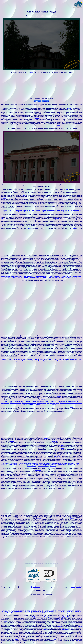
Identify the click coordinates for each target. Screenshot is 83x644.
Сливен (20, 212)
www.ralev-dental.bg (66, 276)
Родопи (38, 210)
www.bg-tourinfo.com (54, 276)
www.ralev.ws (66, 361)
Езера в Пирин (6, 276)
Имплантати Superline (38, 402)
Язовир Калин (77, 276)
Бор (74, 613)
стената (37, 447)
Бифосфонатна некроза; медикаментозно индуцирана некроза (27, 611)
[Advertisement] (41, 86)
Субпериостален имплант (10, 463)
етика (51, 230)
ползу (81, 627)
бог (6, 216)
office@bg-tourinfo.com (37, 617)
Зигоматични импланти (29, 403)
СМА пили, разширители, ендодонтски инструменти (57, 613)
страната (5, 621)
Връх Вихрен (47, 361)
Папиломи (53, 466)
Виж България (45, 212)
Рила (57, 278)
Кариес (33, 210)
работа (70, 532)
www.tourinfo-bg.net (43, 466)
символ (30, 228)
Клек (59, 404)
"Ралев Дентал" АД (76, 587)
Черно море (19, 210)
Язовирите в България (8, 210)
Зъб (5, 212)
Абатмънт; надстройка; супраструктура (48, 403)
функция (62, 445)
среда (67, 190)
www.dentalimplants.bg (40, 276)
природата (60, 620)
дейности (17, 639)
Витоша (44, 210)
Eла (6, 402)
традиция (3, 198)
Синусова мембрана (51, 611)
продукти (55, 639)
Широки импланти (16, 403)
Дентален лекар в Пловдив (59, 465)
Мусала (54, 361)
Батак (24, 276)
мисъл (14, 642)
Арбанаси (26, 278)
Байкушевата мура (35, 278)
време (31, 72)
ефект (59, 269)
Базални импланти (16, 276)
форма (57, 219)
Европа (72, 518)
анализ (37, 118)
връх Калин (58, 359)
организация (37, 470)
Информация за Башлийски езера (69, 278)
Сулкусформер (23, 463)
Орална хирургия (51, 610)
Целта (60, 627)
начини (71, 628)
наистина (45, 629)
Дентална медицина (19, 402)
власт (59, 125)
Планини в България (48, 278)
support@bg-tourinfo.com (65, 617)
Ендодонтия (27, 210)
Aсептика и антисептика (23, 613)
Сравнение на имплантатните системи (29, 610)
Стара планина (51, 210)
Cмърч (10, 402)
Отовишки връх (7, 359)
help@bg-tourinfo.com (50, 617)
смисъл (26, 487)
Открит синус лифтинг (19, 359)
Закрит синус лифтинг (63, 210)
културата (69, 108)
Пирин (72, 359)
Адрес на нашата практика (57, 402)
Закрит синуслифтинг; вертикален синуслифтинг (53, 463)
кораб (53, 473)
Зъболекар (31, 404)
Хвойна (28, 402)
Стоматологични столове (10, 610)
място (74, 622)
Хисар (77, 463)
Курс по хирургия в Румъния (21, 465)
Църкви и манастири (56, 212)
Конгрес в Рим (34, 465)
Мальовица (66, 359)
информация (65, 629)
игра (63, 448)
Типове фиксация (33, 463)
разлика (73, 228)
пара (2, 219)
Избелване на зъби (32, 359)
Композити (71, 463)
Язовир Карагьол (49, 359)
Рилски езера (39, 404)
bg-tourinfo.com (36, 587)
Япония (40, 359)
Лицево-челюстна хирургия (31, 212)
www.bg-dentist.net (45, 465)
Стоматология (61, 610)
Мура (47, 402)
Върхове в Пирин (37, 361)
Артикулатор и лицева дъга (71, 212)
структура (42, 399)
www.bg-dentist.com (6, 465)
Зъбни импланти (12, 212)
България (30, 276)
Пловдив (7, 278)
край (72, 407)
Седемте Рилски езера (50, 404)
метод (39, 518)
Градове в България (17, 278)
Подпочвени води (76, 210)
